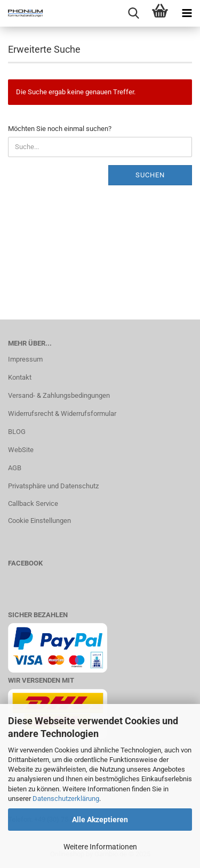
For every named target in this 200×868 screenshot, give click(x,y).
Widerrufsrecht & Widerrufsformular (62, 413)
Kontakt (20, 377)
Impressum (25, 359)
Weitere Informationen (100, 847)
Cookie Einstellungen (39, 521)
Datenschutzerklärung (66, 799)
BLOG (17, 432)
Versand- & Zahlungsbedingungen (59, 395)
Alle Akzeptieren (100, 820)
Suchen (150, 175)
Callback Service (33, 503)
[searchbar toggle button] (133, 13)
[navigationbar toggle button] (187, 13)
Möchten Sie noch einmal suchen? (60, 129)
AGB (15, 468)
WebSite (21, 450)
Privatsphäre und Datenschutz (53, 486)
